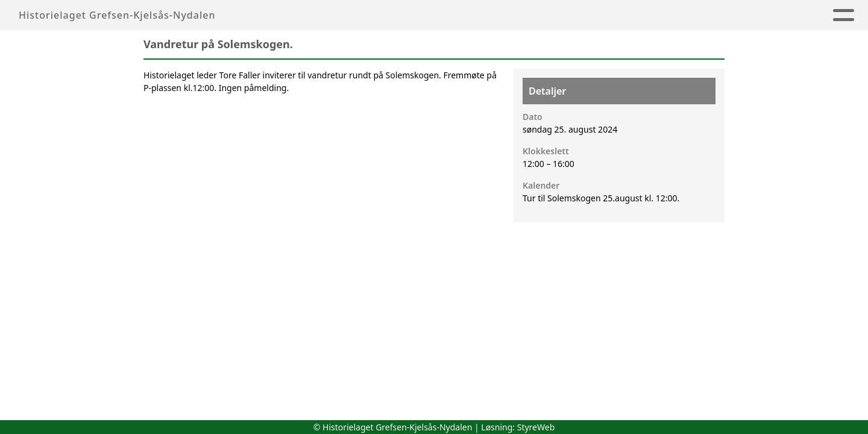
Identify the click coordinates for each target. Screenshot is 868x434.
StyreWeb (536, 427)
